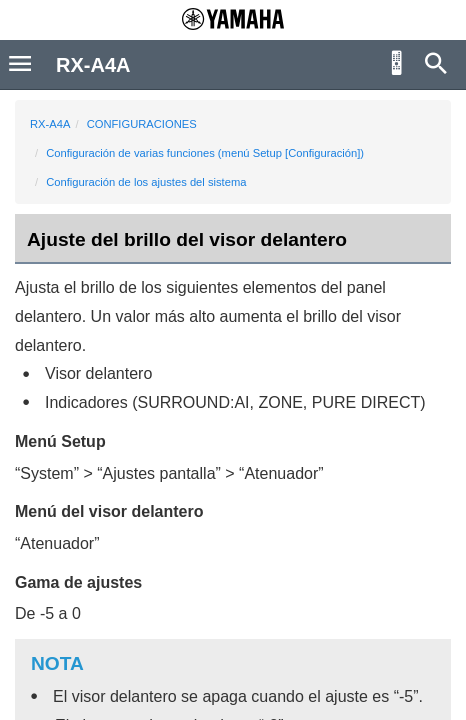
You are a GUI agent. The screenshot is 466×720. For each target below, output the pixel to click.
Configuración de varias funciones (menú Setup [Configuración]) (205, 153)
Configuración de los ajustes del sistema (146, 182)
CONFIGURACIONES (142, 124)
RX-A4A (50, 124)
